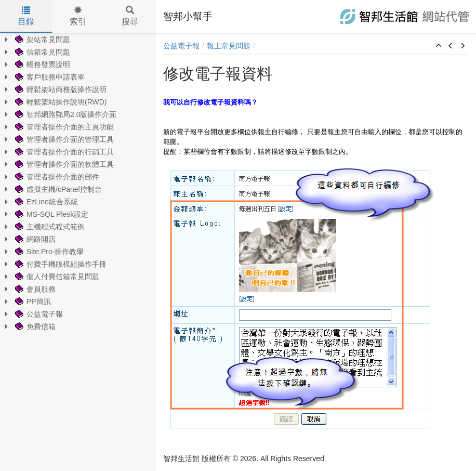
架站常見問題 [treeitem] (42, 40)
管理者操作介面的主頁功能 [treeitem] (63, 127)
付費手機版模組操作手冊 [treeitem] (60, 264)
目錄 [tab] (26, 16)
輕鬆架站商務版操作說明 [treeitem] (60, 89)
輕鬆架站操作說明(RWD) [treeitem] (60, 102)
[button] (439, 46)
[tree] (78, 183)
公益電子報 (181, 46)
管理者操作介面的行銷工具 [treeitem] (63, 152)
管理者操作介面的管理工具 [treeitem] (63, 139)
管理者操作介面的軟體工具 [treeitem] (63, 164)
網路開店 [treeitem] (34, 239)
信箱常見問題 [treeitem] (42, 52)
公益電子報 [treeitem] (38, 314)
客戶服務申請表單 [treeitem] (49, 77)
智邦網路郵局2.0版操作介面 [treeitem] (65, 114)
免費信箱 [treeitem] (34, 326)
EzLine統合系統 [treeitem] (45, 202)
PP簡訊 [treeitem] (32, 302)
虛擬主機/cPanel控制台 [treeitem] (57, 189)
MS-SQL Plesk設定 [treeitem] (51, 214)
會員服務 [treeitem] (34, 289)
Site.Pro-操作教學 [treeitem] (48, 252)
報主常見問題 (229, 46)
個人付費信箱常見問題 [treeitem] (56, 277)
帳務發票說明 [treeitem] (42, 64)
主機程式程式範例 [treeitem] (49, 227)
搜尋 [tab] (130, 16)
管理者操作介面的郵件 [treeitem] (56, 177)
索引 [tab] (78, 16)
